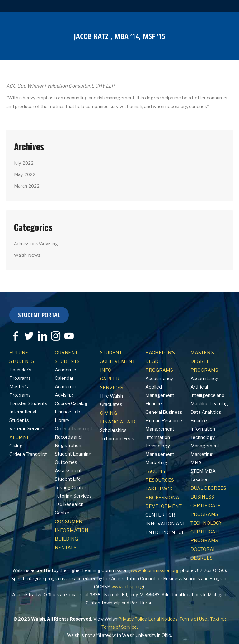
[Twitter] (29, 336)
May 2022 (25, 174)
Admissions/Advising (36, 243)
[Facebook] (16, 336)
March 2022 (27, 186)
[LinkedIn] (42, 336)
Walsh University (139, 635)
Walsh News (27, 255)
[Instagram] (56, 336)
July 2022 (24, 163)
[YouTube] (69, 336)
